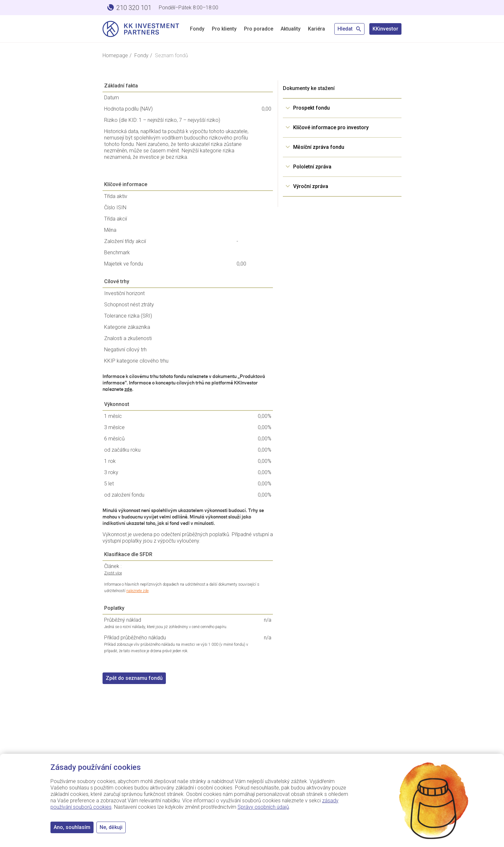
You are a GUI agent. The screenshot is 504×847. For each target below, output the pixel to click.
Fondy (197, 29)
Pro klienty (224, 29)
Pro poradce (259, 29)
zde (128, 389)
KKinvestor (385, 29)
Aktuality (291, 29)
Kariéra (316, 29)
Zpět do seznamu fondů (134, 678)
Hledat (349, 29)
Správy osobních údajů (263, 807)
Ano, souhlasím (72, 827)
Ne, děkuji (111, 827)
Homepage (115, 55)
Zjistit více (113, 573)
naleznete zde (137, 591)
